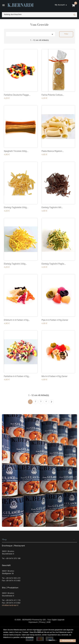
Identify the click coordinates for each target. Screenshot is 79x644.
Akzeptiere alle (68, 641)
